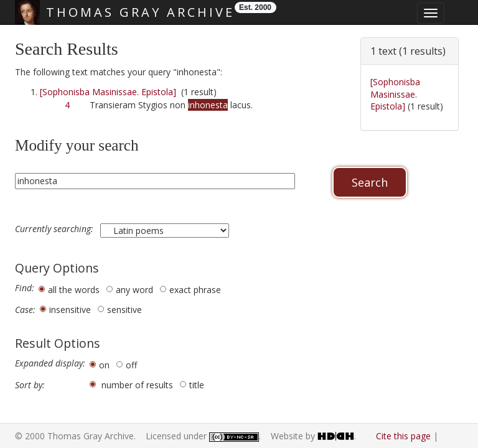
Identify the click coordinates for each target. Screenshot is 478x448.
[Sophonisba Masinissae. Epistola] (108, 92)
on (104, 365)
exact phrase (195, 290)
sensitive (124, 310)
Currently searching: (55, 229)
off (131, 365)
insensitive (70, 310)
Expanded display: (50, 363)
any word (134, 290)
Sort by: (30, 385)
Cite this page (403, 436)
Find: (25, 288)
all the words (74, 290)
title (197, 385)
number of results (137, 385)
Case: (25, 310)
